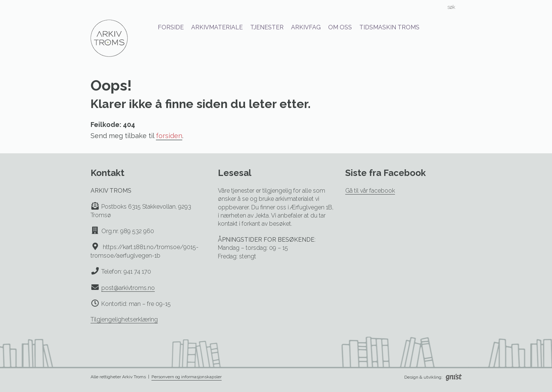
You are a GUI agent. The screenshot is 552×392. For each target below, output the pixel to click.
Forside (171, 27)
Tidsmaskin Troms (389, 27)
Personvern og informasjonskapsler (187, 377)
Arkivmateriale (217, 27)
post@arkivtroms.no (128, 288)
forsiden (169, 136)
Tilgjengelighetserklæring (124, 319)
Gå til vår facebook (370, 191)
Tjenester (267, 27)
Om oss (340, 27)
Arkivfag (306, 27)
